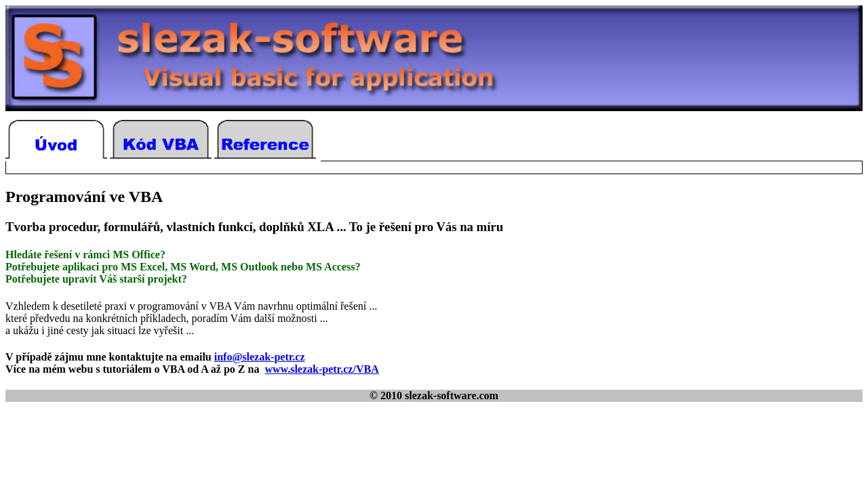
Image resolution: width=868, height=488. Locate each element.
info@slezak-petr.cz (260, 357)
